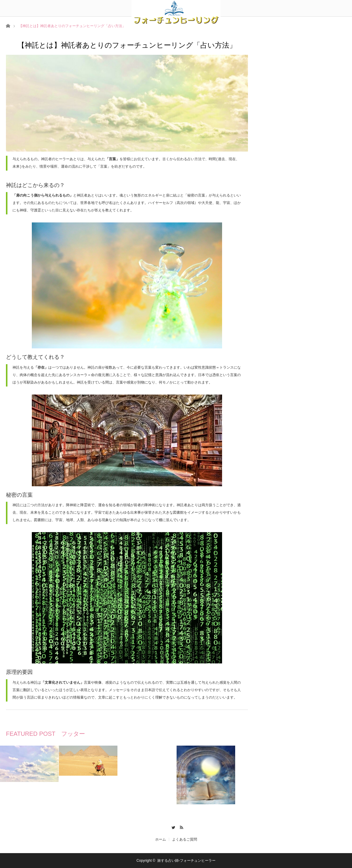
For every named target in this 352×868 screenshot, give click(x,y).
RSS (180, 827)
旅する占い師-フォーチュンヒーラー (186, 861)
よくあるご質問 (185, 839)
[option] (29, 764)
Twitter (172, 827)
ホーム (161, 839)
